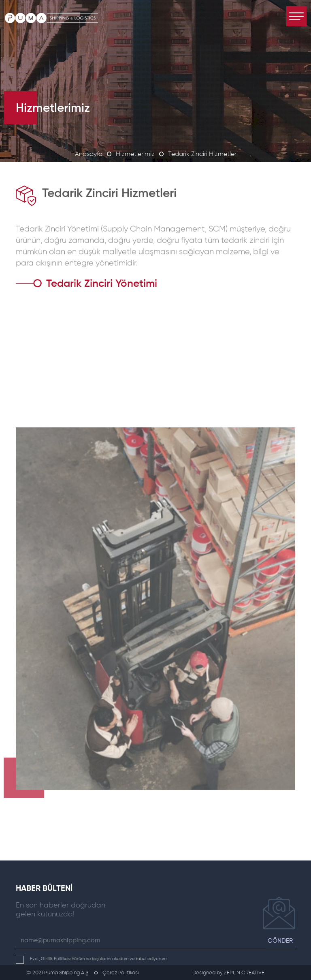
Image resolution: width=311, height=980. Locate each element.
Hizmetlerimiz (135, 154)
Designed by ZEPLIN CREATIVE (228, 973)
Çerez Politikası (121, 973)
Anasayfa (89, 154)
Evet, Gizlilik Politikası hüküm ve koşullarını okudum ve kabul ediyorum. (92, 959)
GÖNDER (280, 941)
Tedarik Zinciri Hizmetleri (203, 154)
